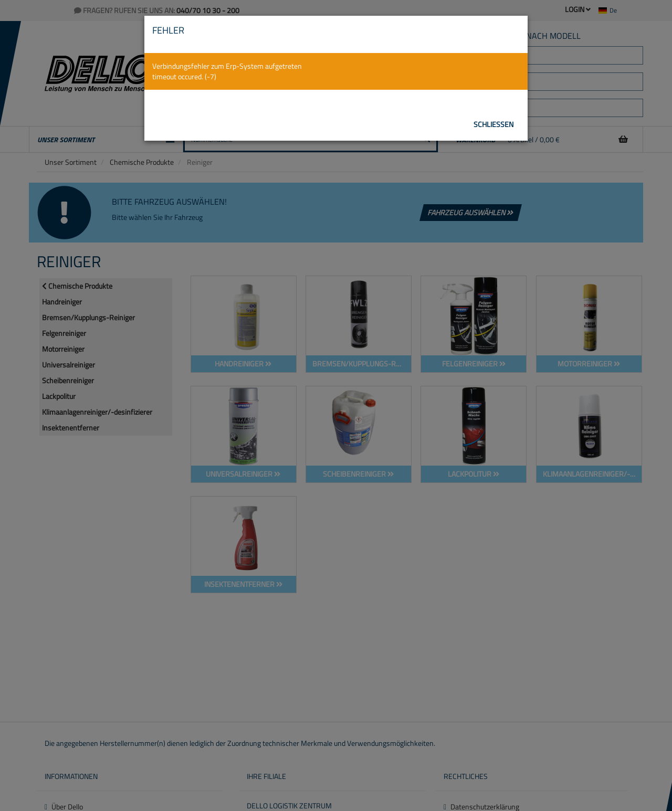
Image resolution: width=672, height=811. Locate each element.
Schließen (493, 124)
